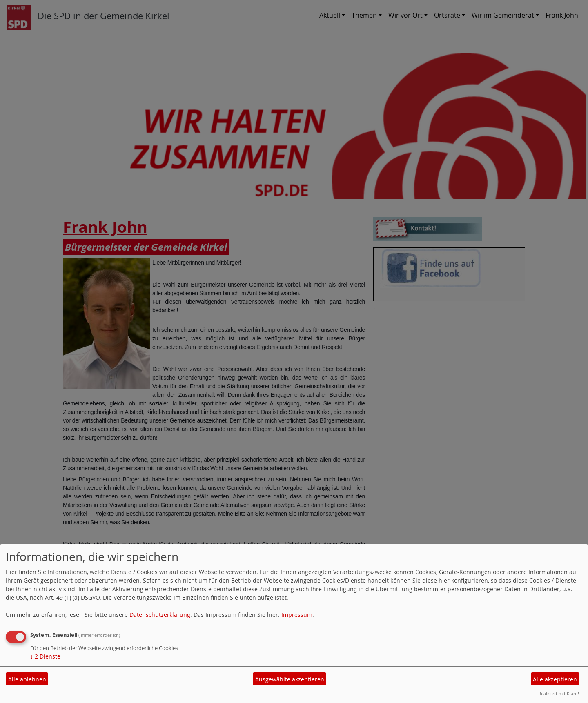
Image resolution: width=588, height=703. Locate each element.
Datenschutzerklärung (160, 615)
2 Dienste (45, 656)
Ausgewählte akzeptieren (290, 679)
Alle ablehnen (27, 679)
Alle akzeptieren (555, 679)
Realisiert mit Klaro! (559, 693)
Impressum (297, 615)
